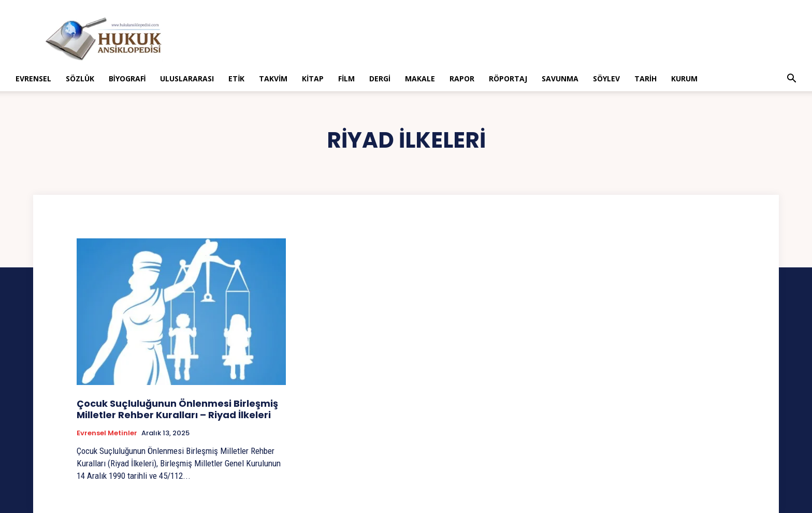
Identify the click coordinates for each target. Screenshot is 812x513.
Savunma (560, 79)
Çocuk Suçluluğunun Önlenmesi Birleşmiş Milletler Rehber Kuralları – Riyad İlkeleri (177, 409)
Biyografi (127, 79)
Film (346, 79)
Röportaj (508, 79)
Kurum (684, 79)
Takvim (273, 79)
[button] (791, 80)
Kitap (313, 79)
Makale (420, 79)
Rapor (462, 79)
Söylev (606, 79)
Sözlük (80, 79)
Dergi (380, 79)
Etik (236, 79)
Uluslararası (187, 79)
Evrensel (33, 79)
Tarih (646, 79)
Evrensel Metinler (107, 433)
